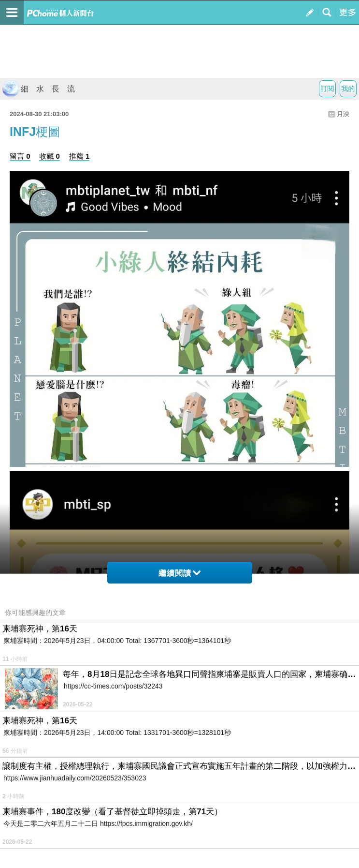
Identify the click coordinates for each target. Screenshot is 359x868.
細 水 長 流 (39, 89)
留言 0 (20, 156)
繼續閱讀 (179, 573)
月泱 (343, 114)
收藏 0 (50, 156)
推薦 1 (79, 156)
